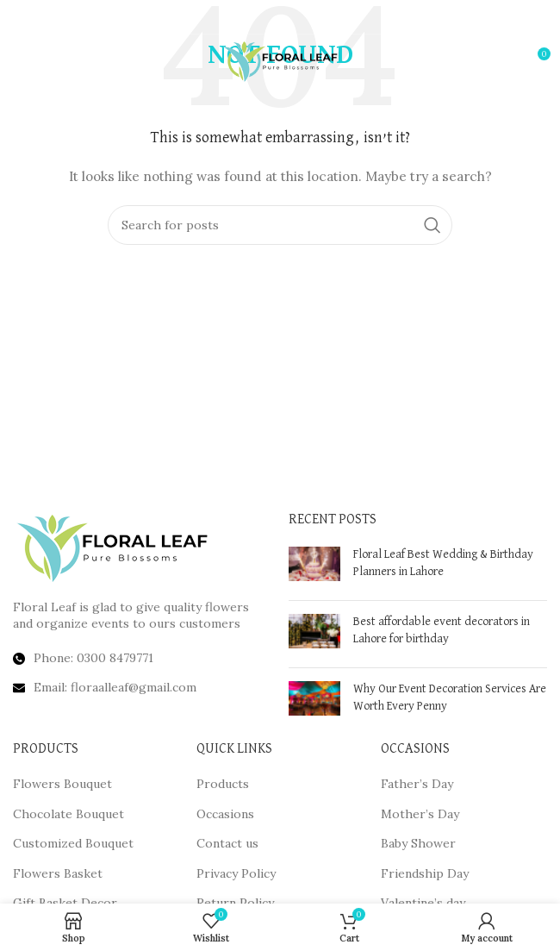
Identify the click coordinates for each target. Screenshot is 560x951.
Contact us (227, 843)
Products (223, 784)
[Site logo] (280, 59)
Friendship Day (425, 873)
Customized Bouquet (73, 843)
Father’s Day (417, 784)
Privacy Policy (236, 873)
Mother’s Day (420, 814)
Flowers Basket (58, 873)
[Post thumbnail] (314, 567)
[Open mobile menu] (41, 60)
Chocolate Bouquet (68, 814)
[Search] (280, 225)
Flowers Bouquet (62, 784)
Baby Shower (418, 843)
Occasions (225, 814)
